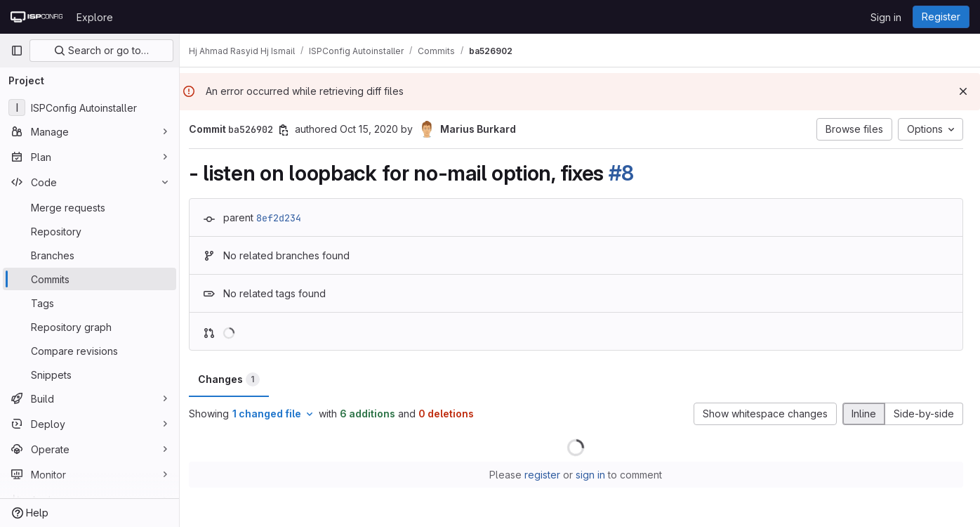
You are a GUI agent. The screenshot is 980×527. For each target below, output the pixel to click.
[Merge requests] (90, 207)
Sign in (886, 17)
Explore (95, 17)
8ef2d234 (286, 218)
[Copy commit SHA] (291, 130)
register (547, 475)
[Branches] (90, 255)
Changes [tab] (237, 379)
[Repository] (90, 231)
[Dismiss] (963, 91)
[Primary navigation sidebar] (17, 51)
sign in (595, 475)
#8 (629, 173)
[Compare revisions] (90, 351)
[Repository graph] (90, 327)
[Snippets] (90, 375)
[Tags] (90, 303)
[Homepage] (37, 17)
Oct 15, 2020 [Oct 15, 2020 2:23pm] (377, 129)
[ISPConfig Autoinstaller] (90, 108)
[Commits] (90, 279)
